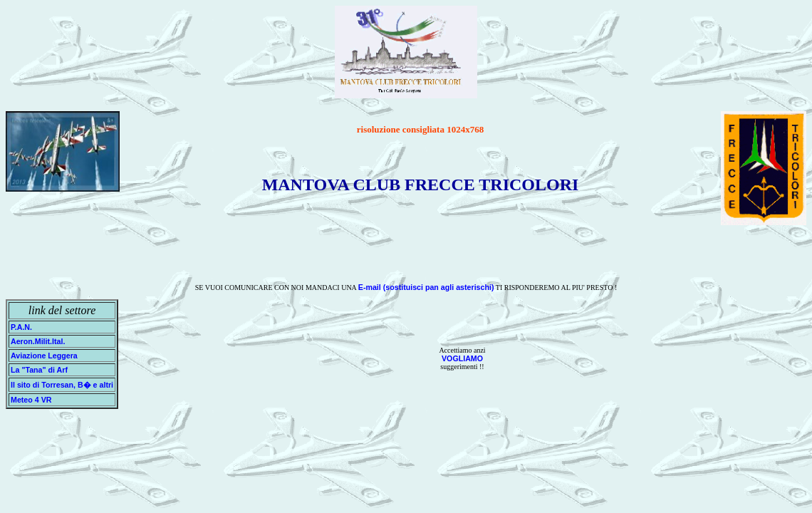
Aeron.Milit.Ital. (38, 341)
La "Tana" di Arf (39, 370)
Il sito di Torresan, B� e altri (62, 385)
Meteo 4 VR (31, 400)
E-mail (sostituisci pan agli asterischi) (426, 287)
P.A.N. (25, 327)
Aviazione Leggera (44, 356)
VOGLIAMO (462, 358)
